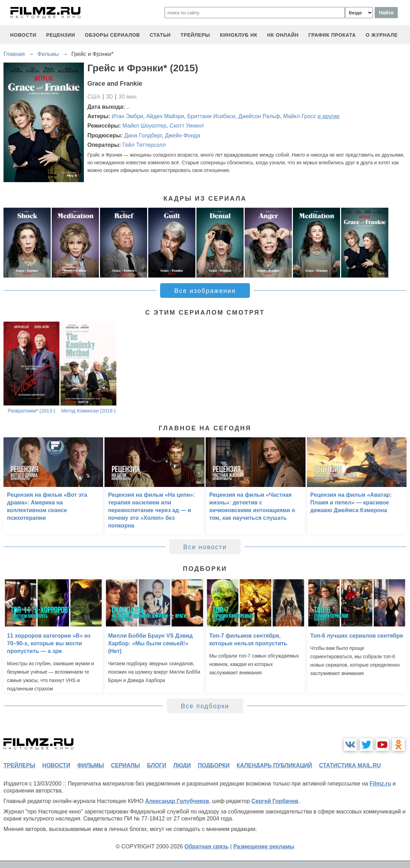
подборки (214, 765)
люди (182, 765)
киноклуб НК (239, 35)
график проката (332, 35)
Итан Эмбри (128, 116)
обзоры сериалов (113, 35)
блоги (156, 765)
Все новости (205, 547)
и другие (328, 116)
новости (23, 35)
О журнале (382, 35)
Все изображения (205, 291)
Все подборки (205, 706)
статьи (160, 35)
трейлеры (195, 35)
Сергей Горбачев (275, 801)
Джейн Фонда (183, 135)
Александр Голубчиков (177, 801)
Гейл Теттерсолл (144, 145)
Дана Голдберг (143, 135)
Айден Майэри (165, 116)
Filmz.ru (380, 784)
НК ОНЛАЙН (283, 35)
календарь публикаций (274, 765)
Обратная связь (207, 847)
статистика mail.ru (350, 765)
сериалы (125, 765)
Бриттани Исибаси (211, 116)
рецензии (61, 35)
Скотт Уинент (187, 126)
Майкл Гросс (300, 116)
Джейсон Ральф (259, 116)
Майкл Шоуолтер (144, 126)
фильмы (91, 765)
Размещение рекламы (264, 847)
